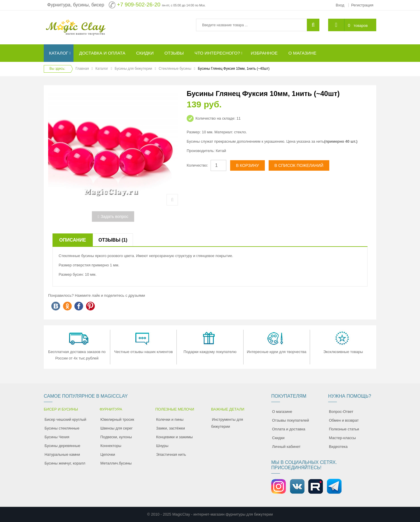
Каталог (102, 69)
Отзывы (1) (113, 240)
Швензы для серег (117, 428)
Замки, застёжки (170, 428)
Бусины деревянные (63, 446)
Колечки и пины (170, 419)
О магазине (282, 412)
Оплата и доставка (289, 429)
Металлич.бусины (116, 463)
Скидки (278, 438)
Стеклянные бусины (175, 69)
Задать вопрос (113, 217)
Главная (82, 69)
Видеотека (338, 447)
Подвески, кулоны (116, 437)
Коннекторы (111, 446)
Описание (73, 240)
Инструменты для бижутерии (227, 423)
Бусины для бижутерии (133, 69)
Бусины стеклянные (62, 428)
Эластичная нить (171, 454)
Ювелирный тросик (117, 419)
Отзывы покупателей (291, 420)
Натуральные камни (62, 454)
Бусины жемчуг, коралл (65, 463)
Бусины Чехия (57, 437)
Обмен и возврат (344, 420)
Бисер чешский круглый (65, 419)
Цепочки (108, 454)
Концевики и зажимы (174, 437)
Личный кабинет (286, 447)
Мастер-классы (342, 438)
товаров (360, 26)
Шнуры (162, 446)
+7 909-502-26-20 (139, 5)
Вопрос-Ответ (341, 412)
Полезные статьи (344, 429)
